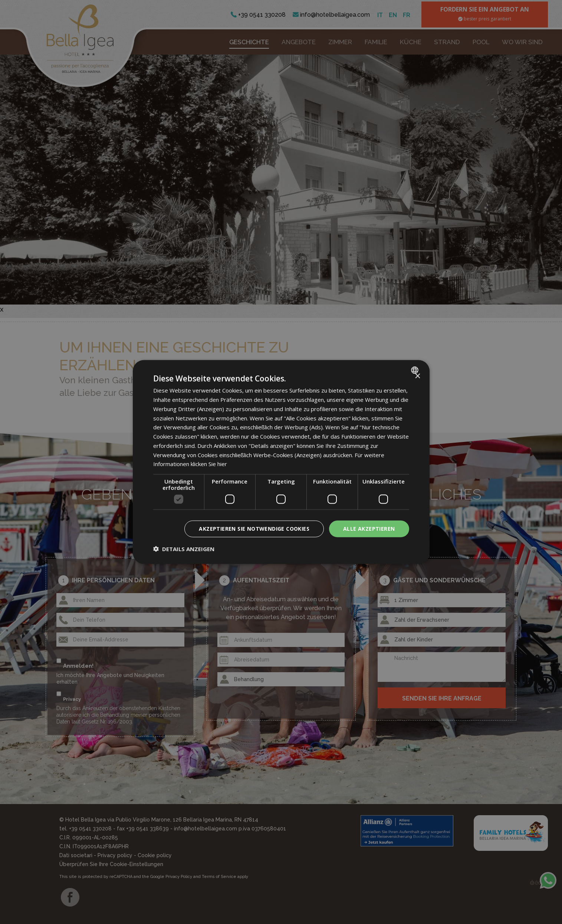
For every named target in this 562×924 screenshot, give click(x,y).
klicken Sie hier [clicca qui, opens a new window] (209, 464)
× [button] (418, 376)
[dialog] (281, 462)
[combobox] (416, 370)
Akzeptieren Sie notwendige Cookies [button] (254, 529)
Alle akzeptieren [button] (369, 529)
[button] (184, 549)
